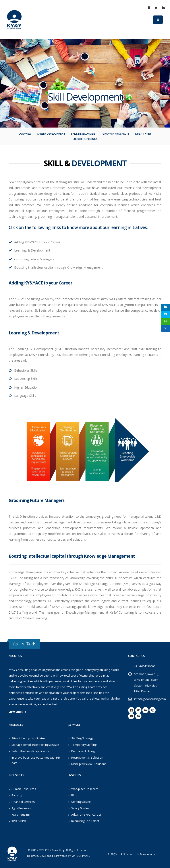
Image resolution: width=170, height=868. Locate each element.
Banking (17, 795)
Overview (25, 134)
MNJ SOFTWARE (81, 856)
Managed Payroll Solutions (89, 764)
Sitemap (128, 854)
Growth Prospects (116, 134)
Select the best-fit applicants (30, 751)
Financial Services (23, 802)
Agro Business (21, 808)
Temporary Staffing (84, 745)
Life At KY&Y (143, 134)
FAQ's (114, 854)
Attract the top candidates (28, 738)
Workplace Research (85, 789)
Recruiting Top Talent (85, 821)
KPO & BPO (19, 821)
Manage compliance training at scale (35, 745)
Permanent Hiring (83, 751)
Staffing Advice (81, 802)
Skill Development (84, 134)
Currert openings (85, 139)
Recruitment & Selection (87, 758)
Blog (74, 795)
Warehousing (20, 815)
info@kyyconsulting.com (150, 699)
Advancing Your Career (86, 815)
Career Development (51, 134)
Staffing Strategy (82, 738)
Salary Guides (80, 808)
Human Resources (24, 789)
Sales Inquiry (147, 854)
